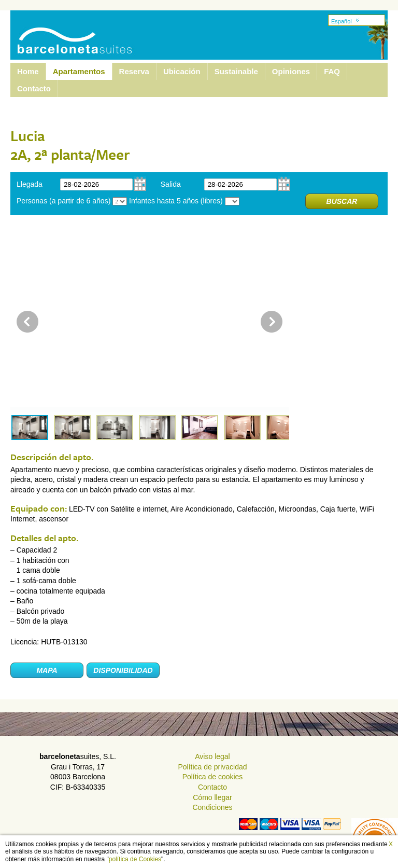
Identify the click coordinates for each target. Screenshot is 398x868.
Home (28, 71)
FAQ (332, 71)
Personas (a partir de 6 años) (63, 201)
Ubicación (182, 71)
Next (272, 322)
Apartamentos (79, 71)
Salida (171, 184)
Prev (27, 322)
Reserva (134, 71)
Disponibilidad (123, 670)
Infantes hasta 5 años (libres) (176, 201)
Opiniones (291, 71)
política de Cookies (135, 859)
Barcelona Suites (68, 28)
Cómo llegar (212, 797)
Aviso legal (212, 756)
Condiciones (212, 807)
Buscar (342, 201)
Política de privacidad (212, 767)
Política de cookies (213, 777)
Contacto (34, 88)
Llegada (30, 184)
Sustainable (236, 71)
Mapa (47, 670)
